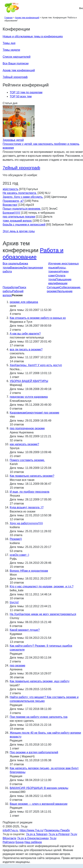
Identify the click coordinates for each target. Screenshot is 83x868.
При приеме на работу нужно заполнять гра (39, 717)
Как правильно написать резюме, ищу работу (40, 681)
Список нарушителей (17, 57)
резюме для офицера (24, 302)
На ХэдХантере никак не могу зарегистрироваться (43, 614)
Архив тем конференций (19, 70)
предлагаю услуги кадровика (29, 397)
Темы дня (9, 43)
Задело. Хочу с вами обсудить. (23, 197)
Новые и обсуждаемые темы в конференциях (33, 36)
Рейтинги (9, 842)
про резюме (17, 666)
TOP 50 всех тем (21, 96)
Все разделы (11, 264)
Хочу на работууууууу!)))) (26, 523)
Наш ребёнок (33, 842)
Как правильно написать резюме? (32, 476)
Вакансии (16, 268)
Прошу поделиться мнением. (22, 209)
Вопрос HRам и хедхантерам (29, 571)
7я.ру (53, 838)
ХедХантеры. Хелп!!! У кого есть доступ (36, 365)
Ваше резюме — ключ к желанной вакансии (39, 804)
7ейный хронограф (15, 77)
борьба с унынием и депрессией (24, 225)
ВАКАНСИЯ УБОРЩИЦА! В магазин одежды (39, 788)
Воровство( (10, 205)
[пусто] (14, 602)
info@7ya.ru (10, 830)
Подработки (10, 287)
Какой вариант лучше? (25, 630)
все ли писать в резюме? (26, 349)
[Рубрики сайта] (4, 8)
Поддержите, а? (13, 201)
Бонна (20, 842)
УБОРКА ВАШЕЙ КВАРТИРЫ (29, 381)
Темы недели (11, 50)
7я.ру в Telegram (37, 834)
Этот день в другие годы (19, 231)
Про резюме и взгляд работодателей (34, 752)
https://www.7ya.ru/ (31, 830)
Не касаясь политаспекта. (20, 193)
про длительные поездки (19, 217)
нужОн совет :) (19, 555)
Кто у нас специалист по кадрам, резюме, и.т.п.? (42, 586)
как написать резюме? (24, 444)
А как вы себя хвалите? (25, 334)
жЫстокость (11, 189)
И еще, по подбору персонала (30, 492)
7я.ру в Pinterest (59, 834)
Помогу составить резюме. (27, 460)
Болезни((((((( (11, 213)
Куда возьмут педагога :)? (27, 507)
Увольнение (65, 291)
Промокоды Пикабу (57, 830)
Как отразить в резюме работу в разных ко (38, 318)
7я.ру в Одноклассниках (33, 838)
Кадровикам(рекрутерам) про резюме (34, 413)
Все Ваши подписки (16, 63)
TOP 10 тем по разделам (26, 92)
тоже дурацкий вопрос (17, 221)
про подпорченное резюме (27, 428)
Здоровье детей (13, 140)
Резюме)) (16, 539)
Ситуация (53, 287)
